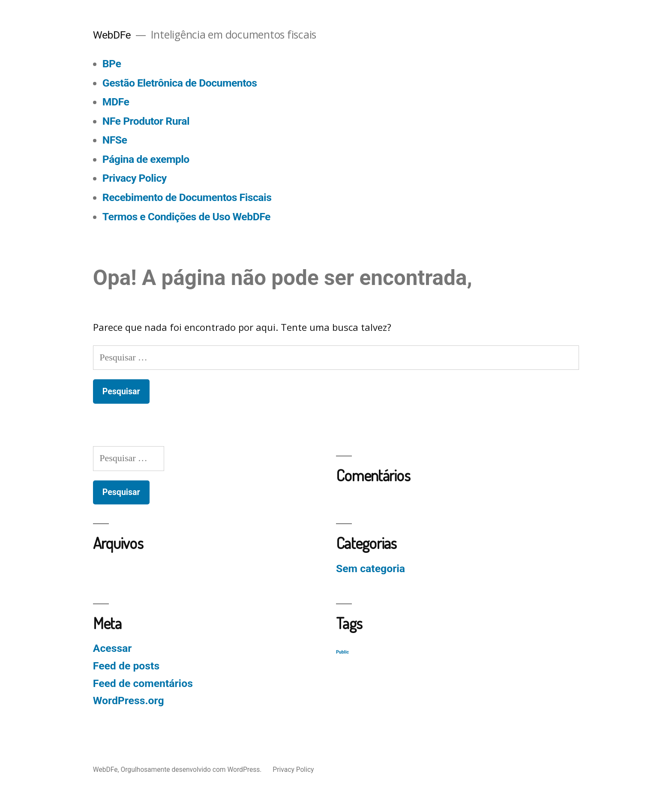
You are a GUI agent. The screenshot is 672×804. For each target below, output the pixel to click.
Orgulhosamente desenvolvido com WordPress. (192, 769)
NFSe (115, 140)
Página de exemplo (146, 159)
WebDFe (112, 35)
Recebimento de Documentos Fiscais (187, 197)
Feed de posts (126, 666)
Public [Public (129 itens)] (342, 652)
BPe (112, 64)
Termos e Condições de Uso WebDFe (186, 217)
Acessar (112, 648)
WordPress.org (129, 700)
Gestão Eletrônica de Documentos (180, 83)
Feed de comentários (143, 683)
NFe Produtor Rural (146, 121)
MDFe (116, 102)
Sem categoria (370, 568)
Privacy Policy (135, 178)
